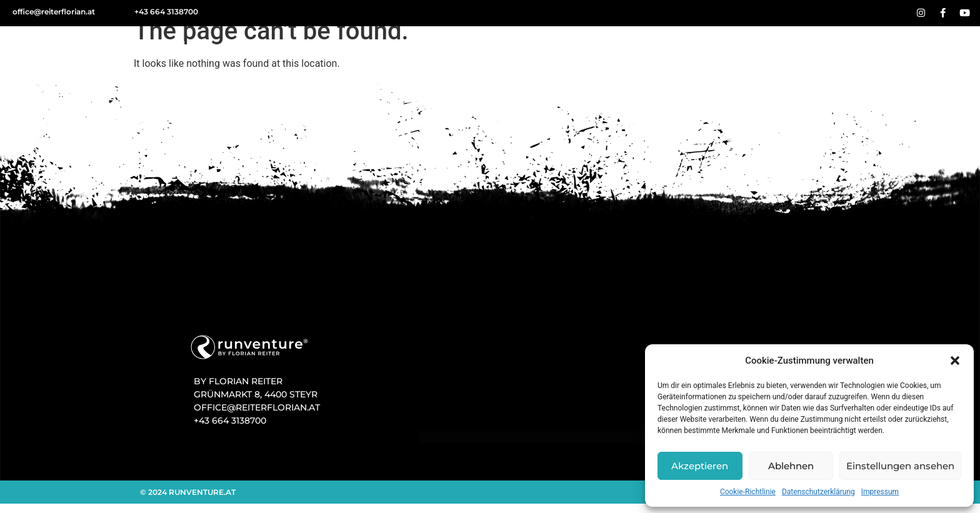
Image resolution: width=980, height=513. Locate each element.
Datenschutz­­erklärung (818, 492)
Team (844, 47)
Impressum (880, 492)
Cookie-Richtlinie (748, 492)
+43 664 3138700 (166, 12)
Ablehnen (791, 466)
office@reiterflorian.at (54, 12)
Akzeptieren (700, 466)
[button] (955, 361)
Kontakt (915, 47)
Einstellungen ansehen (900, 466)
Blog (783, 47)
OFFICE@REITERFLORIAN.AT (257, 407)
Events (722, 47)
